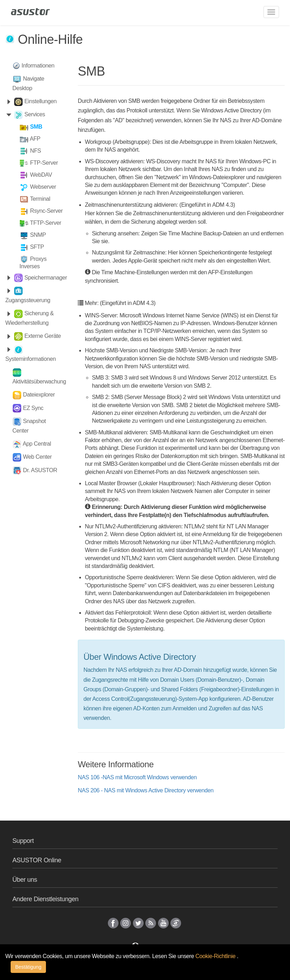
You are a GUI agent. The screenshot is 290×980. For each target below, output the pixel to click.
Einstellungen (40, 101)
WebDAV (41, 175)
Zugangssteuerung (28, 300)
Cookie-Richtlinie (216, 956)
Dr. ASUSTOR (40, 470)
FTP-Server (44, 163)
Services (35, 114)
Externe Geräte (43, 336)
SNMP (38, 235)
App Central (37, 444)
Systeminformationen (31, 359)
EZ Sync (33, 408)
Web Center (37, 457)
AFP (35, 139)
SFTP (37, 247)
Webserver (43, 187)
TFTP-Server (46, 223)
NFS (36, 151)
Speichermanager (46, 278)
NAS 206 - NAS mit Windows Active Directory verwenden (146, 790)
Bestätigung (28, 967)
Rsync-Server (46, 211)
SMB (36, 127)
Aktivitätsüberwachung (39, 382)
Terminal (40, 199)
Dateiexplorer (39, 395)
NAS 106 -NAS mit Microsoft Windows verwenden (137, 777)
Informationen (38, 66)
